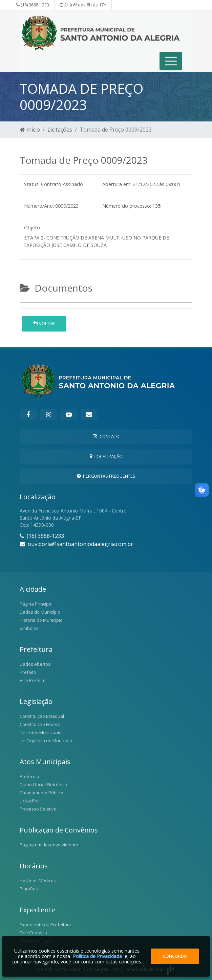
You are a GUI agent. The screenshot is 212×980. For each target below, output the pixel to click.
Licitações (60, 130)
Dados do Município (40, 612)
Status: (32, 184)
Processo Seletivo (38, 809)
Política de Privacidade (97, 956)
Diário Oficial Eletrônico (43, 784)
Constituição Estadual (42, 716)
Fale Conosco (33, 933)
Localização (106, 456)
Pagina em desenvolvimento (49, 845)
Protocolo (29, 776)
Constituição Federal (41, 724)
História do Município (41, 620)
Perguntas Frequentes (106, 476)
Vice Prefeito (33, 680)
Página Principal (36, 604)
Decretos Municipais (40, 732)
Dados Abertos (35, 664)
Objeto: (33, 227)
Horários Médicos (38, 881)
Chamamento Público (41, 793)
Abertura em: (117, 184)
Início (30, 130)
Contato (106, 436)
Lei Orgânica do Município (46, 740)
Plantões (29, 889)
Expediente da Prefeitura (46, 925)
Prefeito (28, 672)
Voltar (44, 323)
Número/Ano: (39, 206)
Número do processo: (127, 206)
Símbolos (29, 628)
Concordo (175, 956)
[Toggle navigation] (171, 61)
